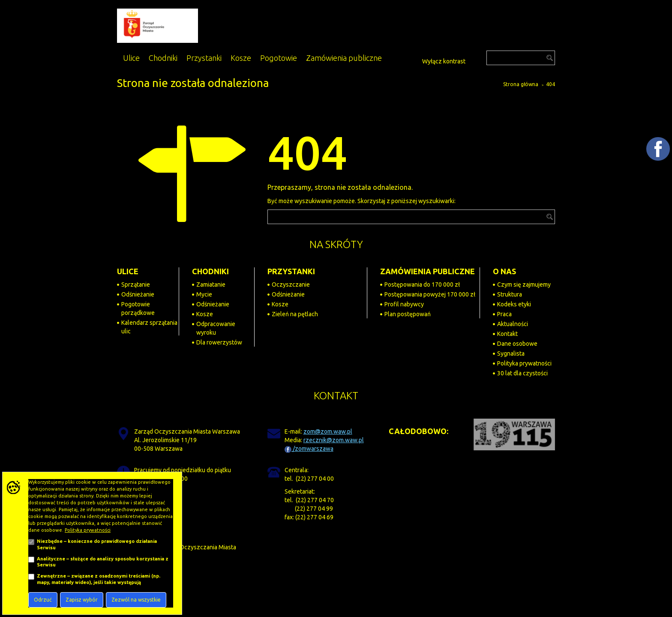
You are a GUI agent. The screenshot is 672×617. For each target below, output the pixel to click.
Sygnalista (511, 353)
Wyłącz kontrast (444, 61)
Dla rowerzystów (219, 342)
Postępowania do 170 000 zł (422, 285)
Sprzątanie (136, 285)
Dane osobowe (517, 344)
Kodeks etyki (514, 304)
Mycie (204, 294)
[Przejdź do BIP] (473, 58)
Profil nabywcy (404, 304)
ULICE (128, 271)
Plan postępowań (408, 314)
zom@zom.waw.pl (328, 431)
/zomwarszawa (309, 449)
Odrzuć (43, 600)
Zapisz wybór (82, 600)
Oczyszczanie (291, 285)
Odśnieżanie (138, 294)
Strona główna (521, 84)
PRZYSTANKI (291, 271)
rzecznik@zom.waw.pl (334, 440)
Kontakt (507, 334)
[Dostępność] (415, 60)
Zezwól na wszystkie (136, 600)
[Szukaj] (521, 58)
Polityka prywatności (524, 363)
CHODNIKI (210, 271)
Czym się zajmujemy (524, 285)
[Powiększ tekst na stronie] (405, 60)
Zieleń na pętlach (295, 314)
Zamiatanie (211, 285)
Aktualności (513, 324)
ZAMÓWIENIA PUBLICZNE (427, 271)
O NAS (504, 271)
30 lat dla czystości (522, 373)
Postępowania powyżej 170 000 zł (430, 294)
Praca (504, 314)
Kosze (205, 314)
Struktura (510, 294)
